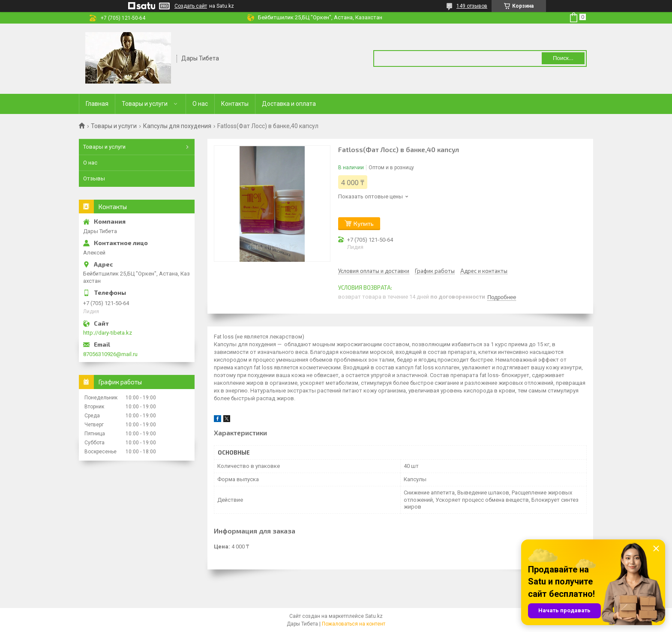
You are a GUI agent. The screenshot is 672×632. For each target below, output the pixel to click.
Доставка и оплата (289, 104)
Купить (364, 223)
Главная (97, 104)
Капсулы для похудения (177, 126)
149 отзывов (472, 6)
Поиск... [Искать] (563, 58)
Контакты (235, 104)
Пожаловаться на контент (354, 624)
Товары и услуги (145, 104)
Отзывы (94, 178)
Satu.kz (374, 616)
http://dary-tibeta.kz (108, 333)
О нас (200, 104)
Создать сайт (191, 6)
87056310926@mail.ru (110, 354)
